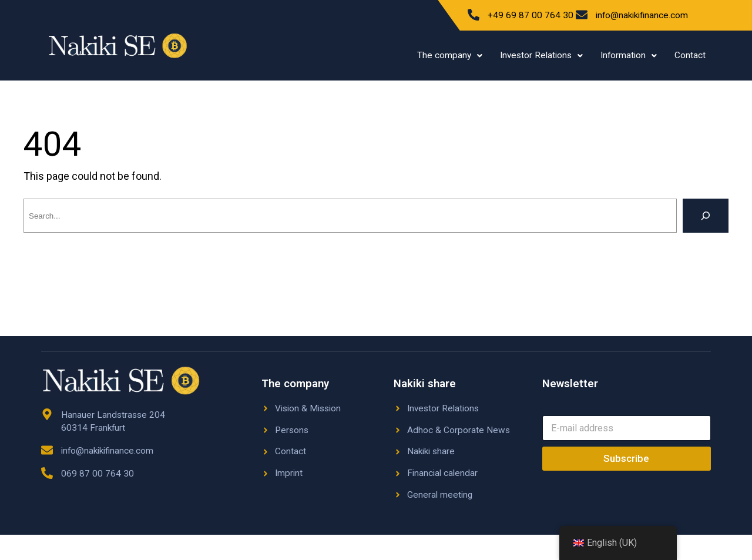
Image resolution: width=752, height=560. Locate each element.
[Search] (706, 216)
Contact (690, 55)
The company (450, 55)
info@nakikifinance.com (642, 15)
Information (629, 55)
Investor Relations (541, 55)
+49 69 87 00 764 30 (531, 15)
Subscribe (626, 458)
